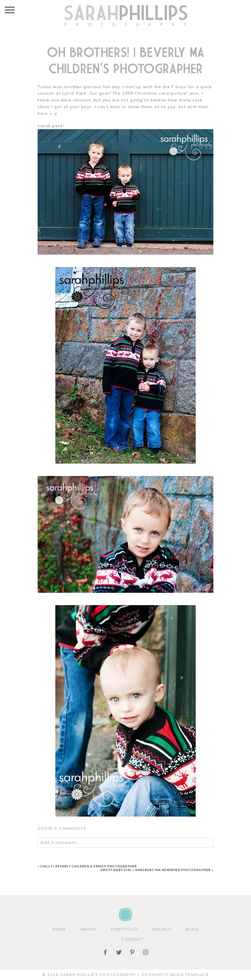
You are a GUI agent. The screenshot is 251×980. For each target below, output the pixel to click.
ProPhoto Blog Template (175, 975)
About (88, 929)
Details (162, 929)
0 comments (62, 828)
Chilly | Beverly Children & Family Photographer (89, 866)
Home (59, 929)
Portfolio (125, 929)
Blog (192, 929)
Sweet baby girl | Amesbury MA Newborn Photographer (156, 870)
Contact (133, 939)
